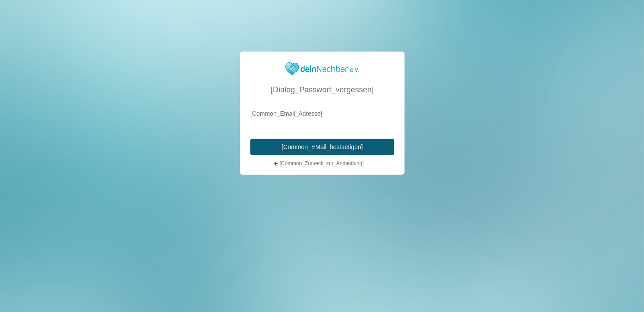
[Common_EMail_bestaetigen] (322, 147)
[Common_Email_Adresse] (286, 114)
